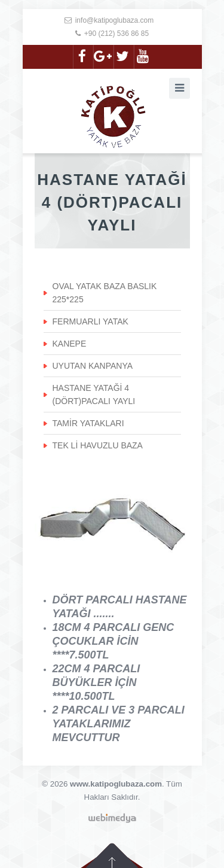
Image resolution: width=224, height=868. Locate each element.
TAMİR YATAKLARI (88, 423)
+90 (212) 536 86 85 (116, 34)
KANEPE (70, 344)
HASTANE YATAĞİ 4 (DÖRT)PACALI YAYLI (94, 394)
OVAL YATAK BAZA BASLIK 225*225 (105, 293)
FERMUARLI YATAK (90, 321)
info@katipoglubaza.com (115, 20)
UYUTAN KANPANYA (93, 366)
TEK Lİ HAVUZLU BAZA (98, 445)
